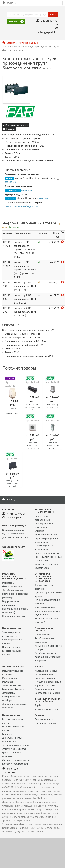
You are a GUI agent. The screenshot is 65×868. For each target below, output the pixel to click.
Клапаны (7, 674)
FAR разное (41, 661)
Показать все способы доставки (22, 206)
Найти (53, 14)
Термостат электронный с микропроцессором (33, 445)
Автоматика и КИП (29, 43)
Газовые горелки (44, 719)
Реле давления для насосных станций (12, 483)
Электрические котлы (14, 749)
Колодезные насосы (46, 671)
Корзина (16, 22)
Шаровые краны (11, 647)
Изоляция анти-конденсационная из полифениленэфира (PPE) (33, 410)
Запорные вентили (45, 607)
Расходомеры (10, 678)
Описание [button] (9, 129)
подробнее (10, 182)
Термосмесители (11, 686)
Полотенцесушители (13, 616)
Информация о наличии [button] (16, 125)
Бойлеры (7, 734)
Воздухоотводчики (12, 671)
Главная (9, 43)
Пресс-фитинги (43, 635)
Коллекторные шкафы (47, 553)
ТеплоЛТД (9, 3)
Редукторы (8, 682)
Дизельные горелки (46, 723)
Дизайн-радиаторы (13, 590)
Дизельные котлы (12, 738)
